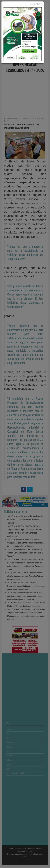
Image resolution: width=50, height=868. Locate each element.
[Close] (36, 4)
